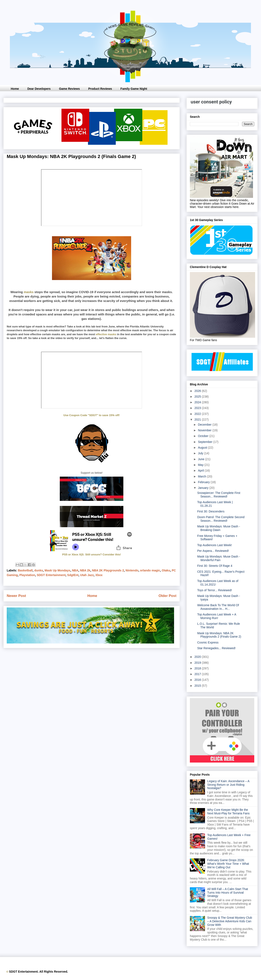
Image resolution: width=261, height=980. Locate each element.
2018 (198, 668)
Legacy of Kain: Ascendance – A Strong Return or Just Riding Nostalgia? (228, 785)
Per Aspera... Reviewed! (213, 551)
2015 (198, 686)
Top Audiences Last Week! (215, 545)
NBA (75, 570)
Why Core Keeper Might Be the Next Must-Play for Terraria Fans (228, 812)
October (204, 436)
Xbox (99, 575)
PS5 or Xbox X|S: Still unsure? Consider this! (92, 554)
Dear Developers (39, 89)
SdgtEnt (73, 575)
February (204, 482)
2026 (198, 391)
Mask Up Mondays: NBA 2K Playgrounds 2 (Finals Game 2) (219, 635)
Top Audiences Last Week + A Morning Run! (217, 616)
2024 (198, 402)
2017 (198, 674)
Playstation (27, 575)
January (204, 488)
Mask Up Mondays (57, 570)
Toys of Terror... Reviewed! (215, 590)
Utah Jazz (87, 575)
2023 (198, 408)
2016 (198, 680)
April (201, 471)
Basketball (25, 570)
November (205, 430)
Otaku (166, 570)
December (205, 425)
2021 (198, 420)
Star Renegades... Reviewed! (216, 648)
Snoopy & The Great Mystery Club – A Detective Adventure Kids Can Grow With (230, 921)
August (203, 448)
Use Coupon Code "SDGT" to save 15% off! (91, 415)
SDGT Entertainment (51, 575)
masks (29, 292)
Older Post (167, 596)
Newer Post (16, 596)
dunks (39, 570)
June (201, 459)
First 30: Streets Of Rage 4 (215, 566)
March (202, 476)
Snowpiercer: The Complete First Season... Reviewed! (219, 495)
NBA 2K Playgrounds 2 (108, 570)
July (201, 453)
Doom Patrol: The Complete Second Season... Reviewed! (221, 519)
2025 (198, 397)
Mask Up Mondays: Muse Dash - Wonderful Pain (219, 558)
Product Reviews (100, 89)
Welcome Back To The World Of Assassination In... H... (218, 607)
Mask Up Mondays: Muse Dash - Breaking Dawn (219, 528)
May (201, 465)
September (205, 442)
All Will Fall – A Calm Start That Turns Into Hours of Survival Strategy (228, 893)
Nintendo (132, 570)
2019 (198, 663)
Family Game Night (134, 89)
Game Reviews (69, 89)
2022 (198, 414)
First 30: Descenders (211, 511)
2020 (198, 657)
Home (15, 89)
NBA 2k (85, 570)
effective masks (106, 334)
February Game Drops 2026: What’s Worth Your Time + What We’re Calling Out (228, 864)
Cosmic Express (208, 642)
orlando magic (150, 570)
